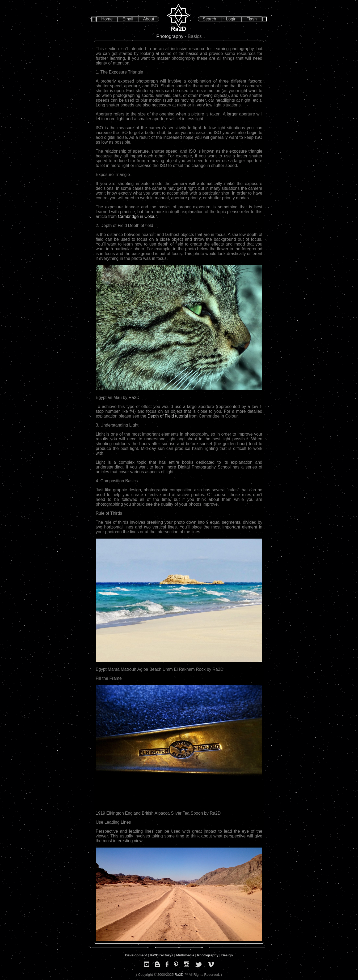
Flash (252, 19)
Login (231, 19)
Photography (170, 36)
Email (128, 19)
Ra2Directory (160, 955)
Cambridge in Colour (137, 216)
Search (210, 19)
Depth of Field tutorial (168, 416)
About (149, 19)
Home (107, 19)
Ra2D (179, 975)
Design (227, 955)
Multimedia (185, 955)
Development (136, 955)
